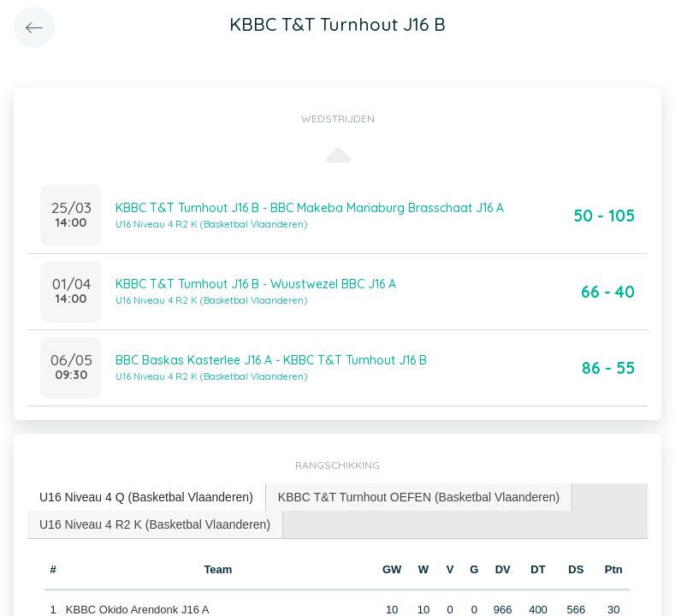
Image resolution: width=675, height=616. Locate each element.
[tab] (147, 498)
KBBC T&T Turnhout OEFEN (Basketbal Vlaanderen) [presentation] (419, 497)
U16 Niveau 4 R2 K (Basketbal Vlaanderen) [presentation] (155, 524)
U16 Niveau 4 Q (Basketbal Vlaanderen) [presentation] (146, 497)
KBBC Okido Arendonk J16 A (138, 610)
